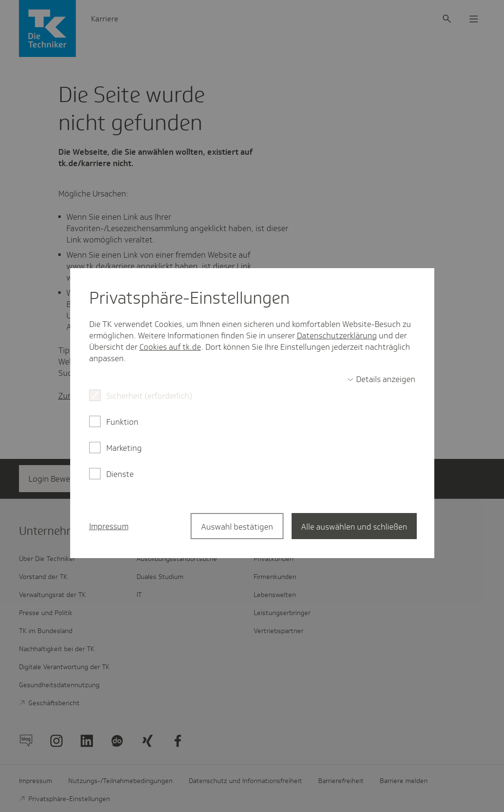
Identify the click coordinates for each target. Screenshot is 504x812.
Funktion (122, 422)
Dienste (120, 474)
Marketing (124, 448)
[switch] (381, 379)
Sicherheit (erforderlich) (149, 396)
